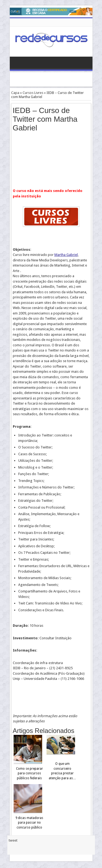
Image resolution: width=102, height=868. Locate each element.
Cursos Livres (33, 93)
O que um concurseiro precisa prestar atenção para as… (62, 771)
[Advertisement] (56, 79)
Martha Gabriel (66, 255)
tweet (13, 840)
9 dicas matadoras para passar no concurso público (29, 823)
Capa (15, 93)
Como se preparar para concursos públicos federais (30, 773)
